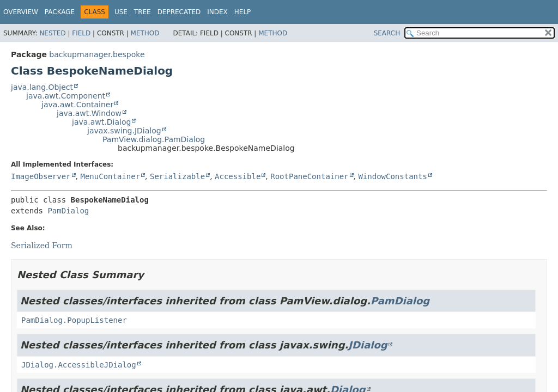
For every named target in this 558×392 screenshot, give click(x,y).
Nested (52, 33)
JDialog (368, 345)
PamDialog (68, 211)
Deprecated (179, 12)
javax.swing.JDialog (124, 131)
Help (243, 12)
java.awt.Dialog (101, 122)
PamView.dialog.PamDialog (154, 139)
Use (121, 12)
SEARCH (387, 33)
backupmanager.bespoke (97, 54)
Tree (142, 12)
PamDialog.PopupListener (74, 320)
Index (217, 12)
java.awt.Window (89, 113)
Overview (21, 12)
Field (81, 33)
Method (145, 33)
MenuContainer (110, 176)
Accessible (238, 176)
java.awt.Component (66, 96)
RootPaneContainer (309, 176)
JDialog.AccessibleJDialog (79, 365)
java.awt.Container (77, 105)
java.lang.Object (42, 87)
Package (60, 12)
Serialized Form (42, 246)
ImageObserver (41, 176)
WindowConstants (392, 176)
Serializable (177, 176)
